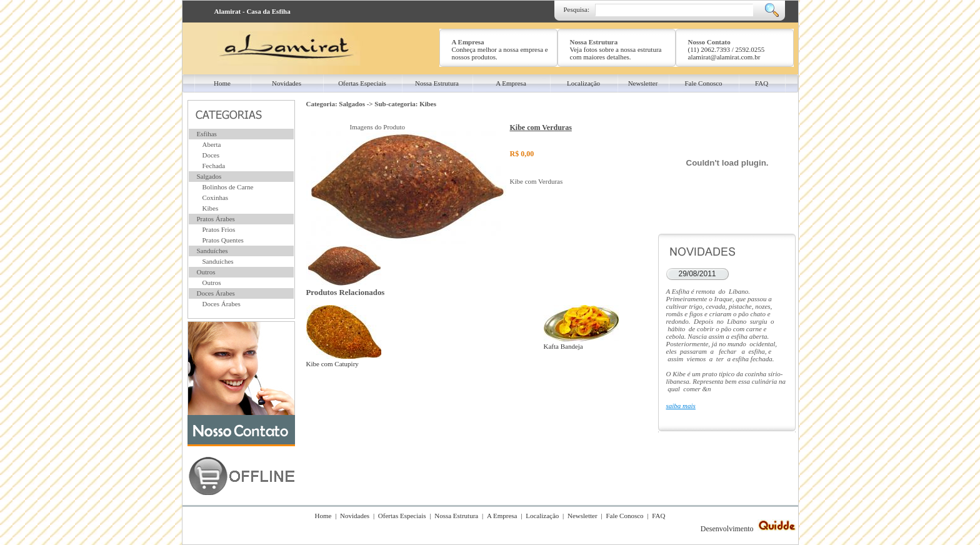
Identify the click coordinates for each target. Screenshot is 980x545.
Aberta (212, 144)
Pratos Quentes (223, 240)
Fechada (214, 166)
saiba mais (681, 406)
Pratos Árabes (216, 219)
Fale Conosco (624, 516)
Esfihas (207, 134)
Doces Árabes (216, 293)
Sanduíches (212, 251)
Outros (206, 272)
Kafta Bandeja (581, 342)
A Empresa (502, 516)
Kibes (211, 208)
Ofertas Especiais (402, 516)
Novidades (355, 516)
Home (323, 516)
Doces (211, 155)
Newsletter (582, 516)
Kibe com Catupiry (344, 360)
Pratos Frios (219, 229)
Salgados (209, 176)
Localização (542, 516)
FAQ (658, 516)
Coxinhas (216, 197)
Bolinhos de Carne (228, 187)
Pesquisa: (577, 9)
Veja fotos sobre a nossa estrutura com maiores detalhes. (616, 53)
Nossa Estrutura (456, 516)
